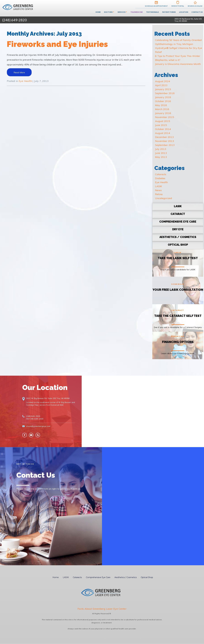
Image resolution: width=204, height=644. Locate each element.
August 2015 (163, 121)
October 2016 (163, 101)
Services (122, 12)
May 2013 (161, 157)
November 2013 (165, 141)
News (158, 190)
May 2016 (161, 105)
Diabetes (160, 178)
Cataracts (161, 174)
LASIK (158, 186)
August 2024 (163, 81)
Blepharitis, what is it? (168, 60)
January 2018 (163, 97)
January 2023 (163, 89)
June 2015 (161, 125)
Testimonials (152, 12)
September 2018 (165, 93)
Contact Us (197, 12)
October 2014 (163, 129)
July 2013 (161, 149)
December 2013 (164, 137)
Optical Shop (147, 577)
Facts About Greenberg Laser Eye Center (102, 609)
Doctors (108, 12)
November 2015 (165, 117)
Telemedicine (137, 12)
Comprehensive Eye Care (98, 577)
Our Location (45, 387)
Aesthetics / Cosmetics (126, 577)
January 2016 (163, 113)
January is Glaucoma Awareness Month (178, 64)
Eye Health (25, 81)
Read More (19, 72)
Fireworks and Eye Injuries (57, 44)
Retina (159, 194)
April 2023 (161, 85)
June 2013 (161, 153)
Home (98, 12)
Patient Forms (169, 12)
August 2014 (163, 133)
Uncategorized (164, 198)
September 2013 (165, 145)
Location (184, 12)
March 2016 (162, 109)
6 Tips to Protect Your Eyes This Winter (178, 56)
